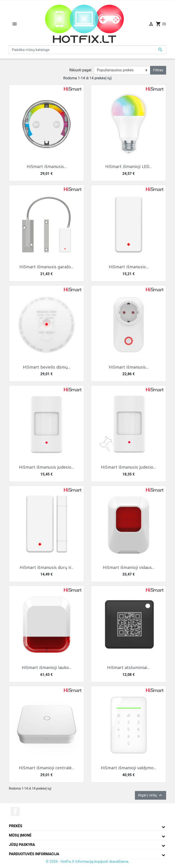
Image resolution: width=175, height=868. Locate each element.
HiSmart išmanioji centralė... (47, 768)
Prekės (16, 826)
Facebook (15, 811)
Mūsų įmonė (20, 835)
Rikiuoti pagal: (81, 70)
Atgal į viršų (151, 795)
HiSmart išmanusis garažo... (46, 267)
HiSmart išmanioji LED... (129, 166)
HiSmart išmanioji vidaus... (129, 567)
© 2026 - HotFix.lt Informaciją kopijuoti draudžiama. (88, 862)
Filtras (158, 70)
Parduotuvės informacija (34, 854)
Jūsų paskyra (22, 845)
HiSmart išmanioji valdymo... (129, 768)
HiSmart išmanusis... (47, 166)
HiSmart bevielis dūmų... (47, 367)
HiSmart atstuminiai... (129, 667)
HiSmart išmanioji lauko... (47, 667)
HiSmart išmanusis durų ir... (46, 567)
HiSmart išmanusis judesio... (46, 467)
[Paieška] (87, 50)
